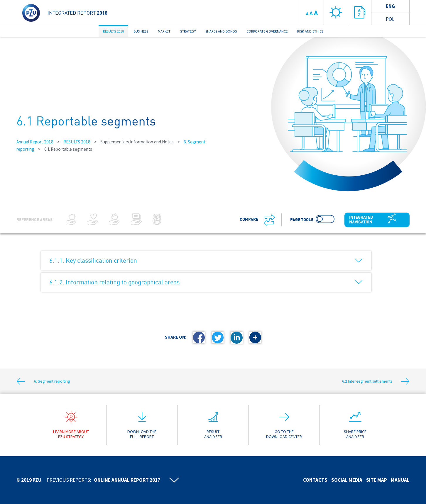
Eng (390, 6)
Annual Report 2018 (35, 142)
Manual (400, 480)
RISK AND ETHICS (310, 31)
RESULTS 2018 (113, 31)
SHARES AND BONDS (221, 31)
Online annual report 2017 (127, 480)
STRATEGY (188, 31)
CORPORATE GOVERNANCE (267, 31)
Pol (390, 19)
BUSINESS (141, 31)
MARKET (164, 31)
